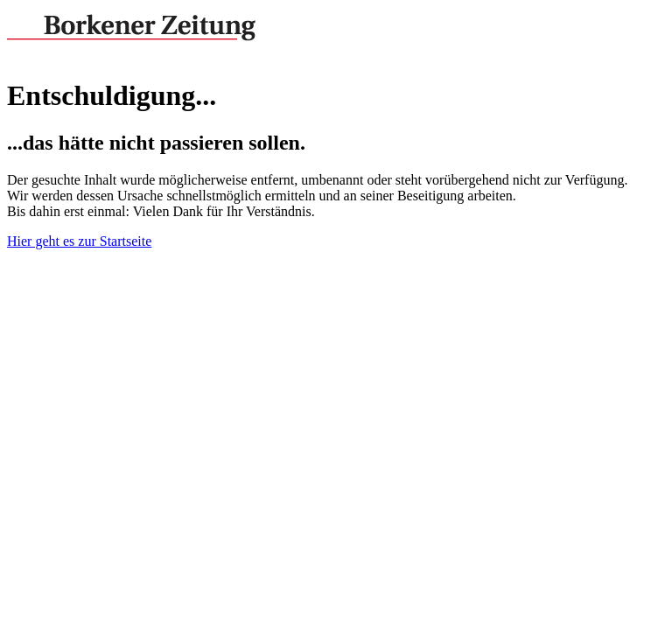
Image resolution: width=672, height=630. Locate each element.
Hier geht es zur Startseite (79, 241)
